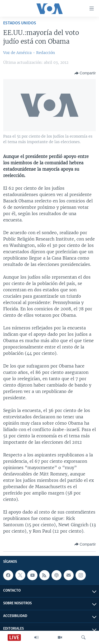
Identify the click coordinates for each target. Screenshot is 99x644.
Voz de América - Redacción (29, 53)
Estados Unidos (20, 23)
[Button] (85, 73)
